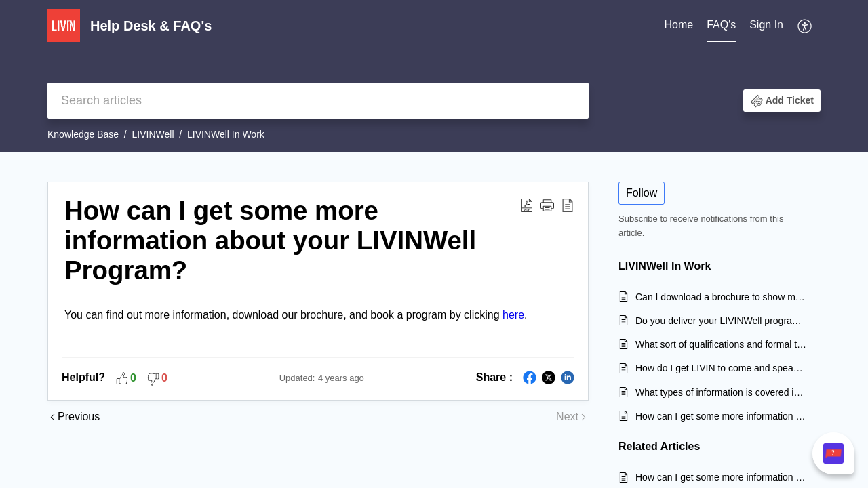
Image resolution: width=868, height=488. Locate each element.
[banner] (434, 76)
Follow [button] (642, 193)
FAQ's (721, 25)
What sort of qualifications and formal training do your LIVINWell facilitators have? (721, 344)
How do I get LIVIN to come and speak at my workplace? (721, 368)
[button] (782, 100)
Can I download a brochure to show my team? (721, 297)
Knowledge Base (83, 134)
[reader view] (568, 205)
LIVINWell (153, 134)
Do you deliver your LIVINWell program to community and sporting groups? (721, 321)
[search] (318, 101)
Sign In (766, 25)
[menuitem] (766, 26)
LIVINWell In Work (226, 134)
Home (678, 25)
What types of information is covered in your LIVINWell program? (721, 392)
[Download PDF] (527, 205)
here (513, 315)
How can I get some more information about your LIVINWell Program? (270, 240)
